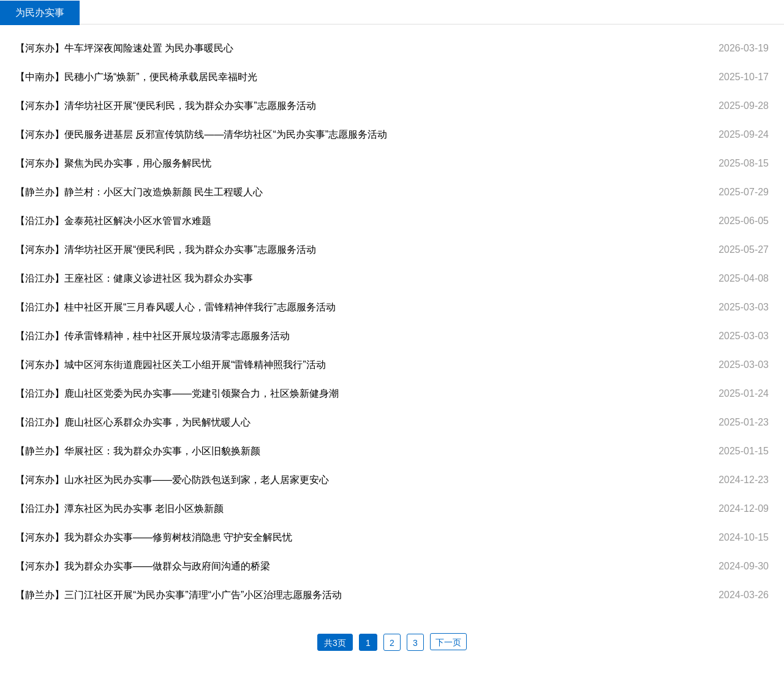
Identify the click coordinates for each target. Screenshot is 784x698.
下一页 (448, 642)
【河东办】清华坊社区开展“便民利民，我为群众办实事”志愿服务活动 (166, 106)
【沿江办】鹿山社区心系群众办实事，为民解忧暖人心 (133, 422)
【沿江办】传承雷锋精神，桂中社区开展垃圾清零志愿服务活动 (153, 336)
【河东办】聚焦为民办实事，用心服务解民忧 (113, 163)
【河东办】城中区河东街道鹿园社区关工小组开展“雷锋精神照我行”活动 (171, 365)
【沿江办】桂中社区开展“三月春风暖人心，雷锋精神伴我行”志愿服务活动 (175, 307)
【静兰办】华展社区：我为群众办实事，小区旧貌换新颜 (138, 451)
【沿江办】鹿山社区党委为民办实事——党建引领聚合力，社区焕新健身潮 (177, 393)
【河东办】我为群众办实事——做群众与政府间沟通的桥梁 (143, 566)
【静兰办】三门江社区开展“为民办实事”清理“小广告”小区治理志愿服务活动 (179, 595)
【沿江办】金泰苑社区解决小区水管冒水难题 (113, 221)
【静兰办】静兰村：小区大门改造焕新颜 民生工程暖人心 (139, 192)
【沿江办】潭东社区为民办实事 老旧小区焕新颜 (119, 508)
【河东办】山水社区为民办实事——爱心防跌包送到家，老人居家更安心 (172, 480)
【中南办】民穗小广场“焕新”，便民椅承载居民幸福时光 (136, 77)
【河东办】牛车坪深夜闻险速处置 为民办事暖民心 (124, 48)
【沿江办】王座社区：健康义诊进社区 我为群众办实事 (134, 278)
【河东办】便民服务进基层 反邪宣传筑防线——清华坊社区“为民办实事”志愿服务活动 (201, 134)
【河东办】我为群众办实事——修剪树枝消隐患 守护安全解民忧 (154, 537)
